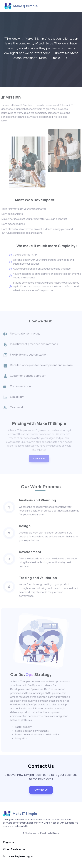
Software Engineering (16, 856)
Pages (7, 842)
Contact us (39, 467)
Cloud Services (12, 849)
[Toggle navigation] (76, 6)
